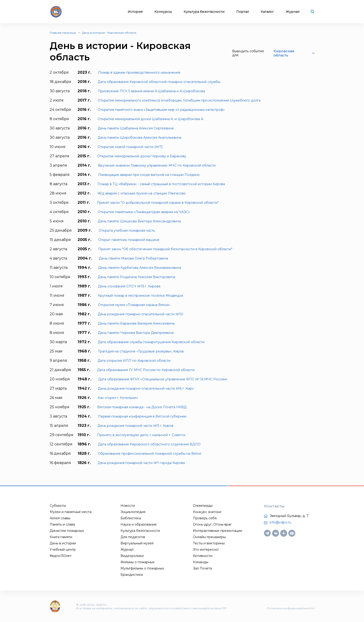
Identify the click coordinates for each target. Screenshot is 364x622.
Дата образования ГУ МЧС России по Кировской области (146, 370)
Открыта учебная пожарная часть (127, 230)
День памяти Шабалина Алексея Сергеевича (136, 128)
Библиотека (131, 518)
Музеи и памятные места (71, 512)
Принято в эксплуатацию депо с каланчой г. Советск (141, 435)
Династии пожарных (67, 531)
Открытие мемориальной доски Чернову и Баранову (142, 156)
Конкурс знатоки (207, 512)
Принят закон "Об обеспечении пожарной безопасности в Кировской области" (165, 249)
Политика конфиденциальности (291, 608)
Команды (201, 562)
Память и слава (62, 524)
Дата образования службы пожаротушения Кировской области (151, 342)
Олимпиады (203, 506)
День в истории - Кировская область (109, 33)
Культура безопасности (204, 12)
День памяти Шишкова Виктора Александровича (139, 221)
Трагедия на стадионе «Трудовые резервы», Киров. (141, 351)
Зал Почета (202, 568)
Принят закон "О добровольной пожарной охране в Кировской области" (158, 203)
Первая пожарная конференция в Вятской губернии (142, 416)
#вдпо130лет (61, 556)
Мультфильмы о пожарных (142, 568)
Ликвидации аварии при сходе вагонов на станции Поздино (149, 175)
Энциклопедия (133, 512)
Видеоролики (132, 556)
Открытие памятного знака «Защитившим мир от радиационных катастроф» (161, 110)
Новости (128, 506)
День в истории (63, 543)
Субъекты (58, 506)
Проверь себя (205, 518)
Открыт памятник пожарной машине (129, 240)
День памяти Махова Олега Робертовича (133, 258)
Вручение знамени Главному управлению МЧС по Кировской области (157, 165)
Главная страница (63, 33)
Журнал (293, 12)
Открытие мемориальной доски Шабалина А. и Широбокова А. (151, 119)
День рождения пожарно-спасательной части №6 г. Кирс (146, 388)
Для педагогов (133, 537)
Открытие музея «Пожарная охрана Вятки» (134, 305)
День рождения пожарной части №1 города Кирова (141, 463)
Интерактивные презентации (218, 531)
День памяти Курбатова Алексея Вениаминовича (140, 268)
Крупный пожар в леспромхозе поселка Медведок (141, 296)
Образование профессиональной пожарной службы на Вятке (149, 454)
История (135, 12)
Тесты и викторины (209, 543)
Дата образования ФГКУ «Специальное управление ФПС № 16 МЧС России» (163, 379)
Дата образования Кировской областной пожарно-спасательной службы (159, 82)
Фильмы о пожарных (137, 562)
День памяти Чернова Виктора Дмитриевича (136, 333)
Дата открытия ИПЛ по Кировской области (134, 361)
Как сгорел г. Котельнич (118, 398)
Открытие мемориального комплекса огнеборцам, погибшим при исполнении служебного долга (179, 100)
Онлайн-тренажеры (209, 537)
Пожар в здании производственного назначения (139, 72)
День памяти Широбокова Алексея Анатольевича (140, 138)
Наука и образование (139, 524)
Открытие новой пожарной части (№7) (130, 147)
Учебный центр (63, 550)
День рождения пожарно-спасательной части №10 (140, 314)
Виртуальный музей (137, 543)
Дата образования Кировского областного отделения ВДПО (149, 444)
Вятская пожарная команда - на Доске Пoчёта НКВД (142, 407)
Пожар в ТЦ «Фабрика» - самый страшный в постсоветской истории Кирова (161, 184)
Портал (243, 12)
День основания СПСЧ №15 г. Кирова (129, 286)
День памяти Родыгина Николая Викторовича (136, 277)
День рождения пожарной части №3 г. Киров (135, 426)
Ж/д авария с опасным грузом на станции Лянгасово (142, 193)
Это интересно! (206, 550)
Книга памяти (61, 537)
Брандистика (132, 575)
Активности (203, 556)
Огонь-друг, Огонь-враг (212, 524)
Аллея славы (60, 518)
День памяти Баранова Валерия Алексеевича (136, 323)
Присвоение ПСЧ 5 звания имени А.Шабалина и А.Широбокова (151, 91)
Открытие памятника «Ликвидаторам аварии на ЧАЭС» (144, 212)
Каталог (267, 12)
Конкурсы (163, 12)
